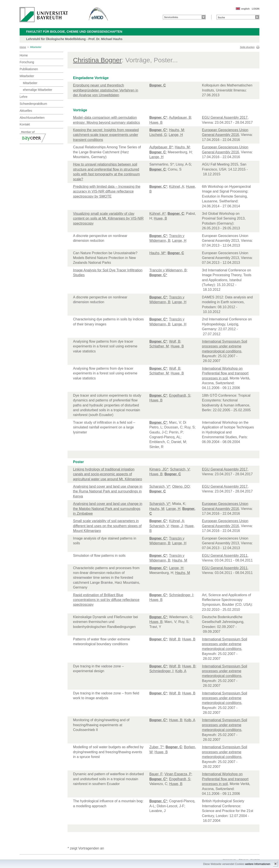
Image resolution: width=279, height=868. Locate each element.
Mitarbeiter (36, 47)
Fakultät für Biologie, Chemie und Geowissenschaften (74, 32)
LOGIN (256, 9)
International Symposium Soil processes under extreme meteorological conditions (225, 346)
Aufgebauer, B (180, 118)
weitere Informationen (258, 864)
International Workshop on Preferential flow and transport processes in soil (225, 373)
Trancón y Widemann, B (168, 270)
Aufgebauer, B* (161, 147)
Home (23, 47)
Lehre (24, 97)
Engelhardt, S (180, 395)
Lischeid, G (158, 135)
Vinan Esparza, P (178, 774)
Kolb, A (181, 671)
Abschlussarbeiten (32, 118)
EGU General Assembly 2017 (225, 118)
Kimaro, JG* (159, 469)
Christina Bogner (97, 60)
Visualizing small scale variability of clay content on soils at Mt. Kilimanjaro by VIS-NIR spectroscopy (108, 218)
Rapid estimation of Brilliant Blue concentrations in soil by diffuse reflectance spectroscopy (106, 600)
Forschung (27, 62)
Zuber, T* (157, 747)
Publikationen (29, 69)
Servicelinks (171, 17)
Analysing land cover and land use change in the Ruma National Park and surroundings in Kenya (108, 491)
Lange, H (176, 135)
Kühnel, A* (157, 214)
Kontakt (25, 124)
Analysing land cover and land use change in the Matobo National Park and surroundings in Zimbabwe (108, 509)
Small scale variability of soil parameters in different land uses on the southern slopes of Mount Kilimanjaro (107, 526)
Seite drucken (247, 47)
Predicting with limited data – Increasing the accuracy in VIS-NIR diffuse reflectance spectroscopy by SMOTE (107, 191)
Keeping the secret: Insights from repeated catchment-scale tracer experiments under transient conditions (106, 135)
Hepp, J (177, 526)
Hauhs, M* (157, 253)
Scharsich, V (180, 469)
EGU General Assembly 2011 (225, 556)
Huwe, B (156, 123)
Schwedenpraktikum (33, 104)
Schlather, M (159, 346)
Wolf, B (175, 341)
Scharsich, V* (160, 486)
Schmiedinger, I (181, 595)
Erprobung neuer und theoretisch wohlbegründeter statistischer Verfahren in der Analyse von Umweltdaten (106, 90)
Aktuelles (26, 111)
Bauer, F (156, 774)
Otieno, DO (181, 486)
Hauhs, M (177, 130)
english (246, 9)
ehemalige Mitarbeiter (38, 90)
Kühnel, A (177, 187)
